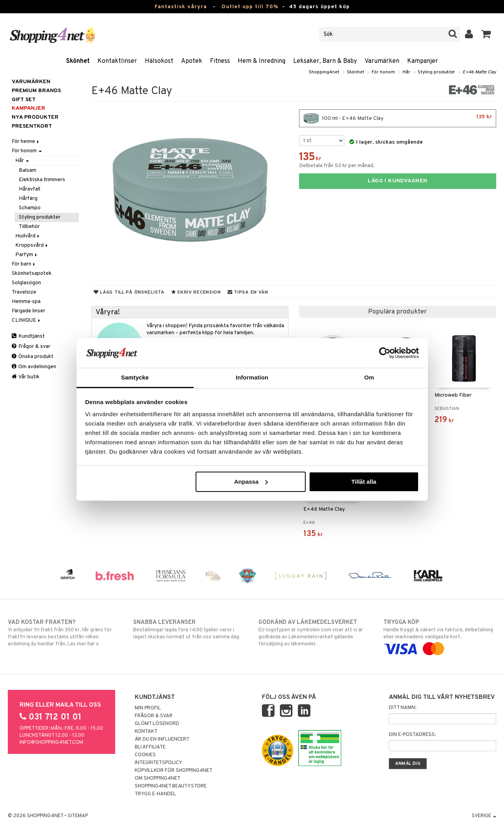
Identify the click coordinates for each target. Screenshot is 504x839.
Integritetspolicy (159, 763)
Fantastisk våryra (181, 7)
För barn (24, 264)
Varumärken (382, 61)
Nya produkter (35, 117)
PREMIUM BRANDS (36, 91)
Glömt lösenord (157, 724)
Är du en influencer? (162, 739)
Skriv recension (196, 292)
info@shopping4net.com (51, 743)
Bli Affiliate (150, 747)
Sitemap (78, 816)
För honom (383, 72)
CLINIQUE (27, 320)
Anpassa (251, 482)
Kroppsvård (32, 245)
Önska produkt (33, 357)
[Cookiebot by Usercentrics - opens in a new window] (385, 353)
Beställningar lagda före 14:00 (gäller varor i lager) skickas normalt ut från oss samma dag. (190, 629)
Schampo (30, 208)
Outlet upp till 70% (250, 7)
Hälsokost (159, 61)
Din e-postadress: (412, 735)
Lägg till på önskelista (129, 292)
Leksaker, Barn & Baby (325, 61)
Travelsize (24, 292)
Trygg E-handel (155, 794)
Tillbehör (29, 227)
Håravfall (29, 189)
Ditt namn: (402, 708)
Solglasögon (26, 283)
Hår (406, 72)
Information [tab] (252, 377)
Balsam (28, 170)
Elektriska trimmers (42, 180)
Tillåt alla (364, 482)
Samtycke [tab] (135, 377)
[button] (486, 34)
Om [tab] (369, 377)
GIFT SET (24, 100)
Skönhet (78, 61)
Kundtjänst (28, 336)
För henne (26, 142)
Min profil (148, 708)
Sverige (484, 816)
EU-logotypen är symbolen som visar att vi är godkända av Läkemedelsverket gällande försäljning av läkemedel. (315, 633)
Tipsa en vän (248, 292)
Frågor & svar (31, 346)
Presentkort (32, 126)
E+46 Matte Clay (479, 72)
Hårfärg (28, 199)
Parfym (27, 255)
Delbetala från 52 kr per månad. (337, 166)
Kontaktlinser (117, 61)
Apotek (192, 61)
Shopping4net (324, 72)
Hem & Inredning (262, 61)
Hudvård (28, 236)
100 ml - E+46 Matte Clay (398, 118)
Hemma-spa (26, 302)
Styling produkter (436, 72)
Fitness (220, 61)
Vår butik (26, 377)
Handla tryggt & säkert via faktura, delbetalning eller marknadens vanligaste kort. (440, 636)
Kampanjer (423, 61)
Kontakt (146, 732)
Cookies (145, 755)
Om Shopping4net (158, 778)
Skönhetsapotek (32, 273)
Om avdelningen (34, 367)
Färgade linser (28, 311)
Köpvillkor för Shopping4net (174, 771)
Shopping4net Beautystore (171, 786)
